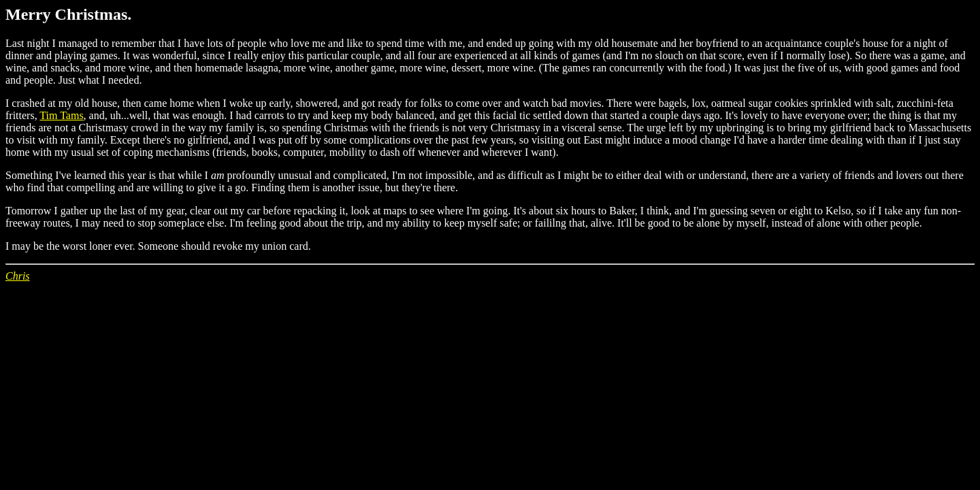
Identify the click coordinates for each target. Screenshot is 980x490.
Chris (18, 276)
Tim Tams (61, 115)
